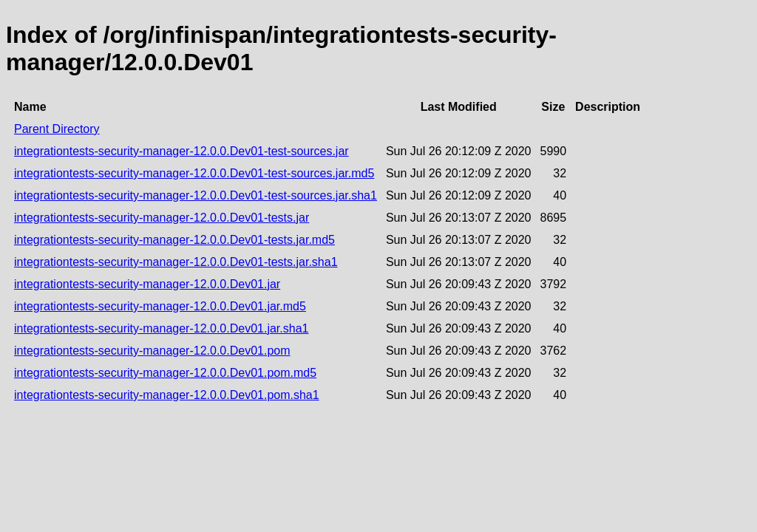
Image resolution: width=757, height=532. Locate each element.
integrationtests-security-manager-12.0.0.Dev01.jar (147, 284)
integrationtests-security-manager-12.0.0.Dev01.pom (152, 351)
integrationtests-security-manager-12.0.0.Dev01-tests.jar (162, 218)
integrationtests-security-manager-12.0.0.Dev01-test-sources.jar (181, 151)
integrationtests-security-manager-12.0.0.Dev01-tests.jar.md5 (174, 240)
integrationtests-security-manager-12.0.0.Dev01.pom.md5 (165, 373)
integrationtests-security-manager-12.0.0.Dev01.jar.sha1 (161, 328)
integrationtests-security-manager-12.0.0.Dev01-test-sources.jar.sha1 (196, 195)
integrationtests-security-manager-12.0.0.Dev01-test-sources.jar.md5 (194, 173)
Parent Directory (57, 129)
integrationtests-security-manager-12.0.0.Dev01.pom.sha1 (167, 395)
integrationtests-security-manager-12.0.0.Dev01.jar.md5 (160, 306)
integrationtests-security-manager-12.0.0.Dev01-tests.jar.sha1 (176, 262)
